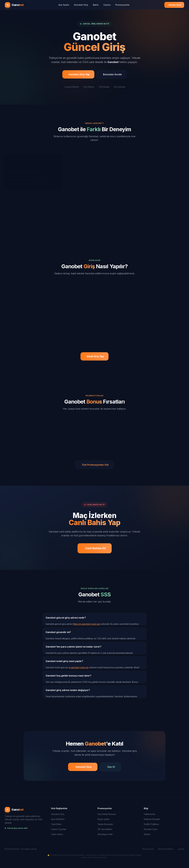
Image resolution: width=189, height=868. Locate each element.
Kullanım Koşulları (152, 819)
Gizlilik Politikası (151, 824)
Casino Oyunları (59, 829)
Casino (107, 5)
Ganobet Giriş (81, 5)
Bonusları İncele (112, 77)
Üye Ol (111, 767)
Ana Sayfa (64, 5)
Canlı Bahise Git (95, 548)
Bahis (96, 5)
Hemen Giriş (175, 5)
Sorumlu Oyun (151, 829)
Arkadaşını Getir (105, 834)
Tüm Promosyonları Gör (95, 465)
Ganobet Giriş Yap (79, 77)
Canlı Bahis (56, 824)
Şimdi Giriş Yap (95, 356)
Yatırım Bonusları (105, 824)
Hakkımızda (149, 814)
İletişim (147, 834)
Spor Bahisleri (58, 819)
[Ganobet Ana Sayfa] (14, 5)
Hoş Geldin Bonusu (107, 814)
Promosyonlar (122, 5)
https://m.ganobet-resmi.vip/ (87, 624)
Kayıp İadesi (103, 819)
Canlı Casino (57, 834)
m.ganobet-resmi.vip (79, 667)
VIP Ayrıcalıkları (105, 829)
